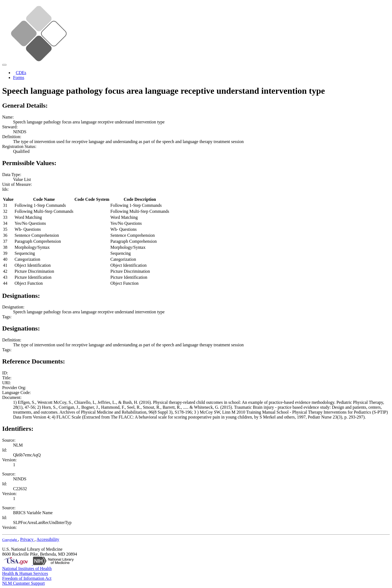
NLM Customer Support (23, 583)
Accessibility (48, 539)
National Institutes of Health (27, 569)
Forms (19, 78)
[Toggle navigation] (4, 65)
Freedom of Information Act (27, 578)
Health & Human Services (25, 573)
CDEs (21, 73)
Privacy (27, 539)
